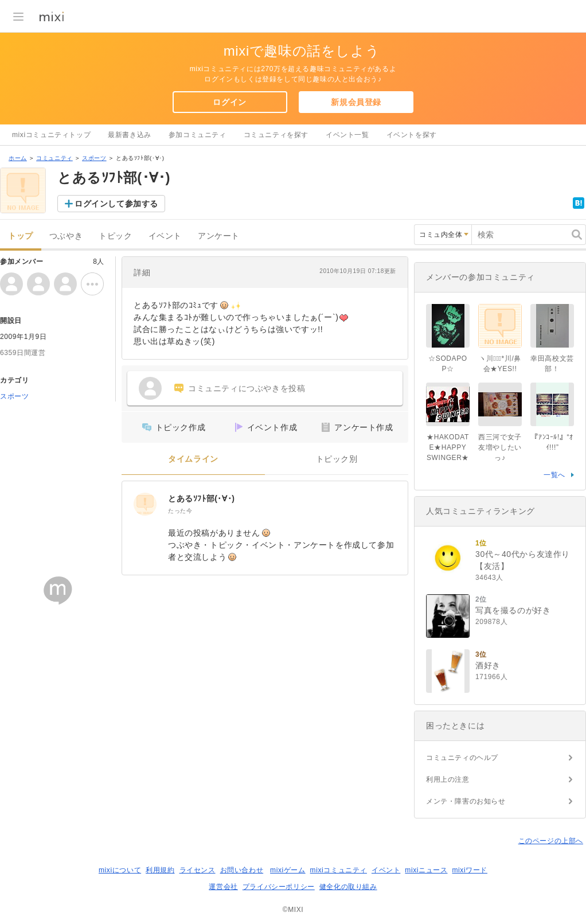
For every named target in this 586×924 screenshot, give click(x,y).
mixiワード (470, 870)
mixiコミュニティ (339, 870)
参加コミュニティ (198, 135)
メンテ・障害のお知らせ (466, 801)
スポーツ (94, 158)
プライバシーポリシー (279, 887)
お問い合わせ (242, 870)
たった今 (180, 511)
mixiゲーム (288, 870)
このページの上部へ (551, 841)
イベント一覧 (347, 135)
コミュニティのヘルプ (462, 758)
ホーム (18, 158)
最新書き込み (130, 135)
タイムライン (193, 459)
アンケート (219, 236)
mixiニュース (426, 870)
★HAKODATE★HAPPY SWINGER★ (448, 447)
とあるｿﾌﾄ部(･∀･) (202, 498)
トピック (115, 236)
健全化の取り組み (348, 887)
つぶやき (66, 236)
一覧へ (554, 475)
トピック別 (337, 459)
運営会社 (223, 887)
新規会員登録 (356, 102)
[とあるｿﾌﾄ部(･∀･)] (145, 504)
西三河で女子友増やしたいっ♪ (500, 447)
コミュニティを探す (276, 135)
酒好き (488, 665)
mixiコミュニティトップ (51, 135)
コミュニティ (54, 158)
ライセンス (198, 870)
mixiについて (120, 870)
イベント (165, 236)
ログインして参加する (116, 204)
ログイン (229, 102)
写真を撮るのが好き (513, 610)
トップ (21, 236)
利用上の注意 (448, 779)
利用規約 (160, 870)
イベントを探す (412, 135)
